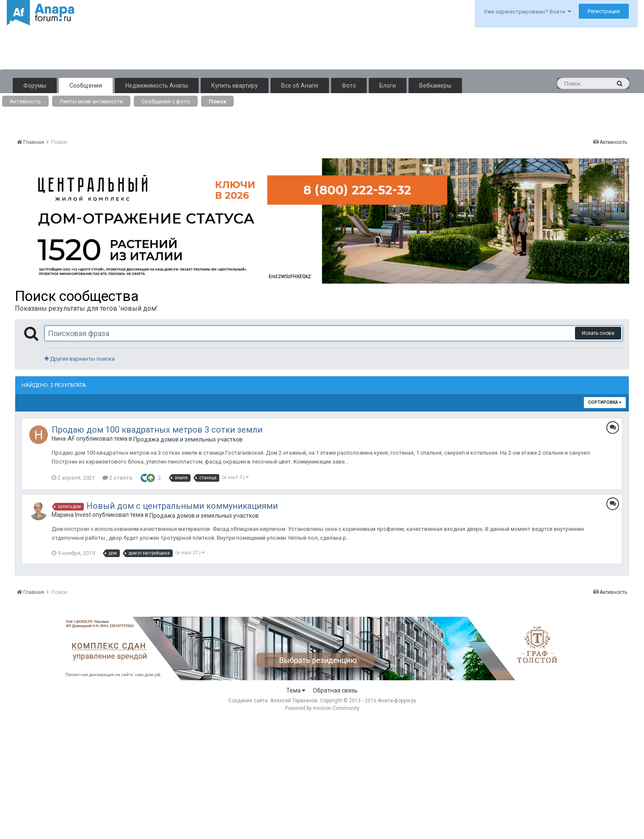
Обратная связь (335, 690)
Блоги (388, 86)
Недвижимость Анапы (157, 86)
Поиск (217, 101)
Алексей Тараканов (294, 701)
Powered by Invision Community (322, 708)
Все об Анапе (300, 86)
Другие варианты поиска (80, 359)
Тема (296, 690)
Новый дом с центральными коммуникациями (182, 506)
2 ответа (117, 478)
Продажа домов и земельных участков (188, 439)
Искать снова (598, 333)
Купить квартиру (235, 86)
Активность (25, 101)
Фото (349, 86)
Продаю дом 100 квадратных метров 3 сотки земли (157, 430)
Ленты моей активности (91, 101)
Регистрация (604, 11)
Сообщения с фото (166, 101)
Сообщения (86, 86)
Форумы (35, 86)
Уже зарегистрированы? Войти (527, 12)
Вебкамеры (435, 86)
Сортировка (605, 402)
